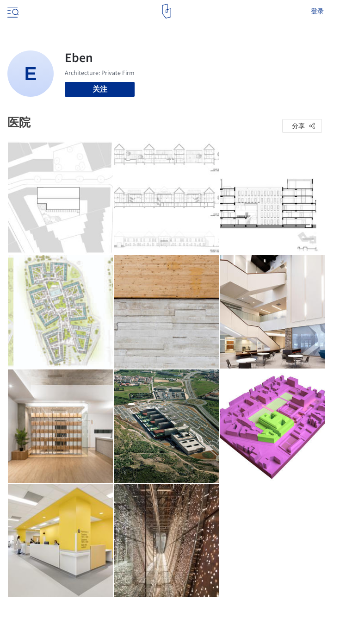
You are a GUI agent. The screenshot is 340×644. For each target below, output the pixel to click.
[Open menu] (12, 11)
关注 (100, 89)
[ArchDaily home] (167, 11)
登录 (317, 11)
